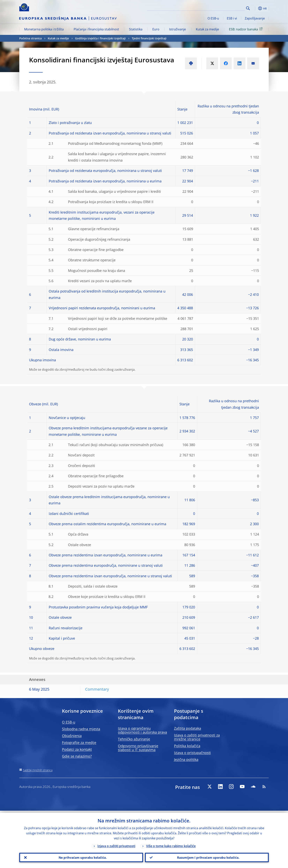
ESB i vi (232, 18)
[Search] (225, 8)
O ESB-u (213, 18)
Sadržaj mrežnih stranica (38, 770)
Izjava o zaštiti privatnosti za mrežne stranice (197, 737)
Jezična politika (186, 759)
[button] (255, 8)
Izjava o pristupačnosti (192, 753)
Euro (156, 29)
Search (248, 8)
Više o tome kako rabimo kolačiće (171, 844)
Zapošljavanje (255, 18)
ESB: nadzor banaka (246, 29)
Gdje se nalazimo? (77, 756)
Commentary (97, 689)
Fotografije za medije (79, 742)
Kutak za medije (207, 29)
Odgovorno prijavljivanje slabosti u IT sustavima (138, 748)
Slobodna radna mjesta (81, 729)
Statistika (136, 29)
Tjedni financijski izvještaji (149, 38)
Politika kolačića (187, 746)
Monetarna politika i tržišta (44, 29)
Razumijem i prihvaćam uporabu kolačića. (207, 857)
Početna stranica (30, 38)
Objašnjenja (72, 736)
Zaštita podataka (188, 728)
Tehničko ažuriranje (134, 739)
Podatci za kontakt (77, 749)
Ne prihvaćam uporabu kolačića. (81, 857)
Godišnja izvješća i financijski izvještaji (100, 38)
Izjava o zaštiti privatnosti (116, 844)
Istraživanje (178, 29)
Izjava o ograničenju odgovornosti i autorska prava (142, 730)
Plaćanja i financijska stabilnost (96, 29)
